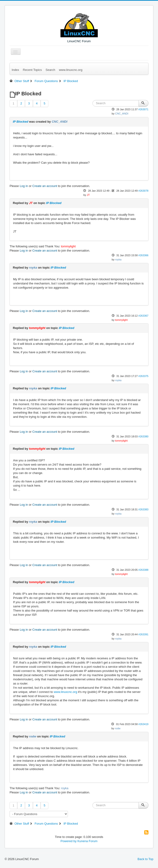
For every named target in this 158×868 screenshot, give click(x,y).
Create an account (45, 186)
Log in (24, 186)
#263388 (143, 570)
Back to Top (145, 859)
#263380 (143, 436)
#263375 (143, 376)
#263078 (143, 191)
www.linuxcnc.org (70, 70)
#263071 (143, 109)
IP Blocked (21, 122)
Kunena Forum (88, 841)
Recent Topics (32, 70)
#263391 (143, 634)
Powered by (68, 841)
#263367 (143, 316)
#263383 (143, 509)
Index (15, 70)
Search (50, 70)
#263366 (143, 255)
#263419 (143, 724)
